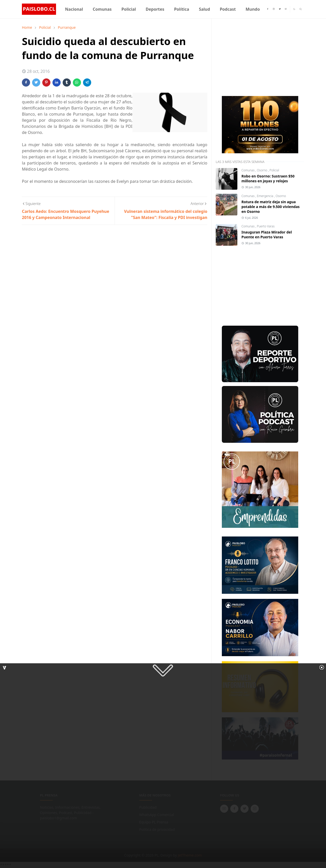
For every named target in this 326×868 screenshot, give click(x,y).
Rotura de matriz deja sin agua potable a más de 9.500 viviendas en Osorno (270, 207)
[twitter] (280, 9)
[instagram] (274, 9)
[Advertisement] (254, 57)
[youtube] (286, 9)
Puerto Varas (266, 226)
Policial (274, 170)
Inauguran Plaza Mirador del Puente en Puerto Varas (267, 235)
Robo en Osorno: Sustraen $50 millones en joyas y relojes (268, 178)
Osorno (263, 170)
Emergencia (266, 196)
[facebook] (268, 9)
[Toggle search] (301, 9)
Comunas (248, 170)
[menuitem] (74, 9)
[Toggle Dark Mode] (294, 9)
